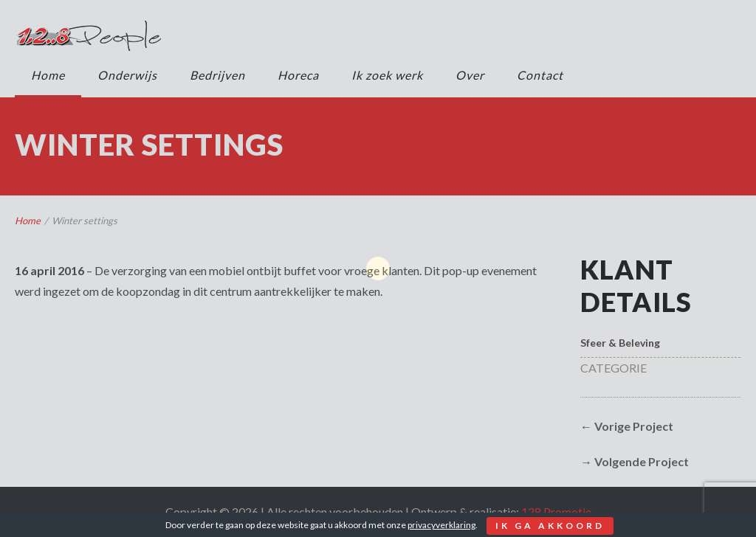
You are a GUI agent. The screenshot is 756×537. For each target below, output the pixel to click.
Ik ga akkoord (550, 526)
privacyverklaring (441, 525)
